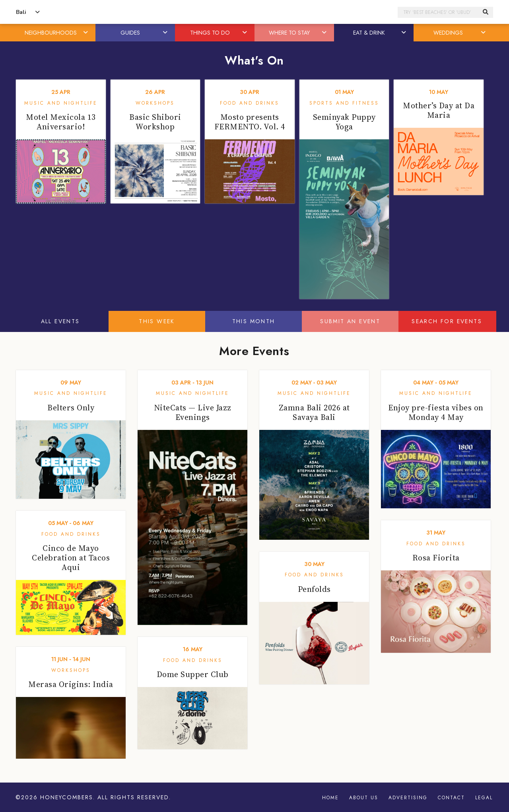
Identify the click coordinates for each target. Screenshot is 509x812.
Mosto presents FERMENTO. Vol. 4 (250, 122)
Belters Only (71, 408)
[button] (86, 33)
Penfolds (314, 589)
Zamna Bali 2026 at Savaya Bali (314, 412)
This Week (157, 321)
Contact (451, 798)
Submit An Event (350, 321)
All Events (60, 321)
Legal (484, 798)
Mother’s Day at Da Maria (439, 110)
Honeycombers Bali (254, 12)
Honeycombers (67, 797)
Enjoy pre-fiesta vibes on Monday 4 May (436, 412)
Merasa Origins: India (71, 684)
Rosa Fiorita (436, 558)
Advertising (408, 798)
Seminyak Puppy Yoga (344, 122)
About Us (364, 798)
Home (330, 798)
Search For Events (447, 321)
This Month (254, 321)
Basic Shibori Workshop (155, 122)
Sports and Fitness (344, 103)
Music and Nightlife (61, 103)
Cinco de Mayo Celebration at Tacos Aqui (71, 558)
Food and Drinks (250, 103)
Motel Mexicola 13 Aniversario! (61, 122)
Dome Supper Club (193, 674)
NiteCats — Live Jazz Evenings (193, 412)
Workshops (155, 103)
